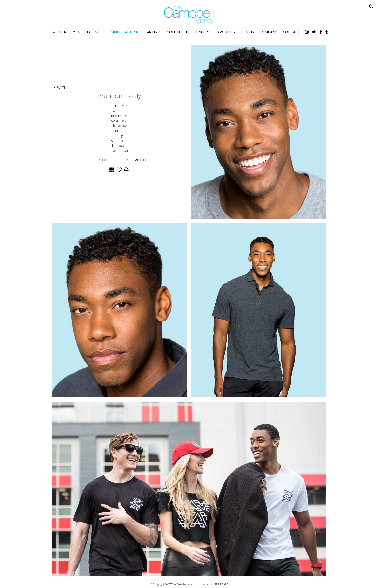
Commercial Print (123, 32)
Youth (174, 32)
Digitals (124, 160)
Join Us (247, 32)
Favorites (225, 32)
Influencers (198, 32)
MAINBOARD (221, 584)
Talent (93, 32)
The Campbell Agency (189, 14)
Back (60, 88)
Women (59, 32)
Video (140, 160)
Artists (154, 32)
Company (268, 32)
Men (76, 32)
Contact (291, 32)
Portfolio (103, 160)
